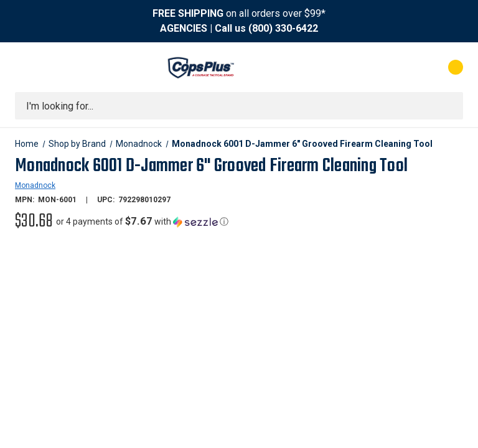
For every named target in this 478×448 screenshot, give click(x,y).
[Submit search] (449, 106)
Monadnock (35, 185)
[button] (142, 222)
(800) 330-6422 (283, 28)
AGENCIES (184, 28)
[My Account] (401, 67)
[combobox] (239, 106)
